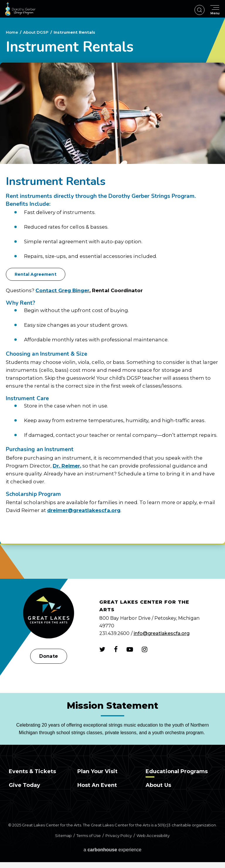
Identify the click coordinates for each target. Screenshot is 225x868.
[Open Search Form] (200, 10)
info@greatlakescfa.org (162, 633)
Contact (47, 290)
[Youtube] (130, 649)
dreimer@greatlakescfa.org (84, 510)
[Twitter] (102, 649)
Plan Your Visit (98, 771)
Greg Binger (74, 290)
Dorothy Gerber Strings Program (20, 9)
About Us (158, 785)
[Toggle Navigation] (215, 10)
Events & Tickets (32, 771)
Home (12, 32)
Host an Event (97, 785)
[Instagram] (145, 649)
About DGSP (36, 32)
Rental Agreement (36, 274)
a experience (112, 850)
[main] (112, 298)
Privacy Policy (119, 836)
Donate (48, 656)
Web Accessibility (153, 836)
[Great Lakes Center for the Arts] (49, 614)
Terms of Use (89, 836)
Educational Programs (177, 771)
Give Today (24, 785)
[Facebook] (116, 649)
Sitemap (63, 836)
